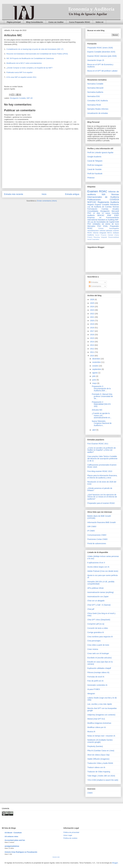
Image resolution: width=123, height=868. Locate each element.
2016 (92, 335)
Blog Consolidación (35, 22)
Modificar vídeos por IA (97, 727)
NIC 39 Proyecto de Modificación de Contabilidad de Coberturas (30, 58)
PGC (89, 213)
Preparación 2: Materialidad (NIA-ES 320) (101, 404)
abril (94, 430)
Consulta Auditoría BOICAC (103, 214)
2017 (92, 331)
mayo (95, 383)
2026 (92, 299)
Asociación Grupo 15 (96, 60)
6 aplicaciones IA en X (96, 563)
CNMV (90, 793)
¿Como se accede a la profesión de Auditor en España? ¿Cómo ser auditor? (102, 450)
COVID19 (114, 200)
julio (94, 376)
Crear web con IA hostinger (98, 653)
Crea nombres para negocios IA (100, 637)
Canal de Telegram (95, 161)
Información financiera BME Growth (102, 522)
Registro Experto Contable (98, 205)
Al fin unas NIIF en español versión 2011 (22, 77)
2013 (92, 345)
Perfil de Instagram (95, 165)
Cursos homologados (109, 228)
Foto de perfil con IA (95, 681)
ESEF (117, 215)
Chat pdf (91, 609)
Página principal (14, 22)
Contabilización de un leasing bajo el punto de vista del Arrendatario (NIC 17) (35, 49)
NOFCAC (92, 202)
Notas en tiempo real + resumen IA (101, 736)
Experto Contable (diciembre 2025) (101, 52)
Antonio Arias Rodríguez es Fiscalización (21, 852)
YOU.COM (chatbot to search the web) (103, 780)
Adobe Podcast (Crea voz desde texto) (103, 571)
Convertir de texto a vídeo (98, 628)
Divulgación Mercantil (110, 211)
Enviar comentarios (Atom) (47, 201)
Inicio (44, 194)
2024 (92, 307)
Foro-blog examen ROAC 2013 (100, 471)
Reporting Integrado (100, 237)
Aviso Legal (68, 835)
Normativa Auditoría (95, 92)
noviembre (97, 362)
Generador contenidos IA (97, 685)
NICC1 (110, 233)
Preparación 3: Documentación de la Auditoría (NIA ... (101, 389)
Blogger (115, 863)
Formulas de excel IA (96, 677)
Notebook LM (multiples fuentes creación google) (100, 741)
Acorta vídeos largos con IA (98, 567)
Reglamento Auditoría (108, 202)
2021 (92, 317)
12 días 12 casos (102, 213)
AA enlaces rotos (11, 836)
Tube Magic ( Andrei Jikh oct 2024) (101, 776)
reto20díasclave (93, 231)
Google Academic (94, 157)
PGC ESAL (103, 226)
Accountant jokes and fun (15, 840)
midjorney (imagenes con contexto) (101, 715)
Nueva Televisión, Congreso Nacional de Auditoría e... (102, 423)
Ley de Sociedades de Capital (102, 222)
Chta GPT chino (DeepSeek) (99, 620)
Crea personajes (94, 641)
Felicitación (114, 205)
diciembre (96, 359)
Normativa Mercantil (95, 88)
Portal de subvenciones (97, 543)
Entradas (94, 282)
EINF (109, 215)
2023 (92, 310)
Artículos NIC (97, 410)
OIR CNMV (92, 527)
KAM (117, 222)
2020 (92, 321)
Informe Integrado (100, 233)
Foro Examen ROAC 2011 (98, 444)
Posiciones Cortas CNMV (98, 539)
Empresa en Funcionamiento (103, 218)
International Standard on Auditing (101, 220)
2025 (92, 303)
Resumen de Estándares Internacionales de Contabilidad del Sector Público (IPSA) (37, 54)
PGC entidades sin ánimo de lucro (103, 224)
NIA (104, 194)
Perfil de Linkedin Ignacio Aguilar (100, 153)
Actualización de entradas (98, 113)
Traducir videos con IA (96, 767)
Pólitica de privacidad (71, 832)
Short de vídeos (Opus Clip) (98, 755)
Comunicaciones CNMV (97, 535)
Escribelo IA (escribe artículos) (99, 658)
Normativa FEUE (94, 105)
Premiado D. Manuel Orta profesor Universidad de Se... (102, 396)
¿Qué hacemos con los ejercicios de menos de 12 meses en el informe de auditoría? (102, 497)
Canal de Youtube (94, 169)
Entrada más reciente (14, 194)
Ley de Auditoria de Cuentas (100, 207)
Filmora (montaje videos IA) (98, 672)
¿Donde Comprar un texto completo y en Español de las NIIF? (30, 68)
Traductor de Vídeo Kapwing (99, 772)
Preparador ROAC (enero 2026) (100, 48)
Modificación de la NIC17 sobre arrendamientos (24, 63)
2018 (92, 328)
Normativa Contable (95, 84)
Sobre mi (99, 22)
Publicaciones (94, 200)
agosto (95, 373)
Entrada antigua (72, 194)
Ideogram (91, 694)
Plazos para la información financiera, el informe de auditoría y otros (102, 477)
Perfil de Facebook (95, 174)
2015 (92, 338)
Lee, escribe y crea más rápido (100, 704)
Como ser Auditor (56, 22)
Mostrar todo (56, 857)
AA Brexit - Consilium (13, 833)
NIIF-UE (30, 98)
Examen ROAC (97, 191)
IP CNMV (91, 531)
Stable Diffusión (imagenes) (98, 759)
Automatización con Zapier (98, 597)
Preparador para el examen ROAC (101, 503)
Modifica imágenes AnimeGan (99, 723)
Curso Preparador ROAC (80, 22)
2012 (92, 349)
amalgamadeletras (12, 846)
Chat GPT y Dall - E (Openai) (99, 605)
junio (94, 380)
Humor (97, 235)
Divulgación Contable (18, 98)
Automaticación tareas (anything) (101, 592)
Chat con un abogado (96, 601)
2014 (92, 342)
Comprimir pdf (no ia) (96, 624)
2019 (92, 324)
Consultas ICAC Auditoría (98, 101)
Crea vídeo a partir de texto (98, 645)
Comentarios (95, 286)
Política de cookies (70, 838)
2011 (92, 352)
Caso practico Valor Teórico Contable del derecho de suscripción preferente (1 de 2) (102, 459)
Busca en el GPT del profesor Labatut (102, 71)
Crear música (93, 649)
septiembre (97, 369)
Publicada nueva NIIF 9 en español (19, 72)
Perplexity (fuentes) (95, 746)
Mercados (91, 226)
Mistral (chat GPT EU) (96, 719)
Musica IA (91, 732)
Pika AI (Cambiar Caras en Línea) (101, 751)
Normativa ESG (94, 96)
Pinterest (91, 178)
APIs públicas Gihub (95, 588)
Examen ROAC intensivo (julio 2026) (102, 56)
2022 (92, 314)
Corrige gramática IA (96, 632)
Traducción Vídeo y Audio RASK (100, 763)
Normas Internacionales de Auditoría (103, 196)
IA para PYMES (94, 689)
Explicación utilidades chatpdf (99, 668)
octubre (96, 366)
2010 (92, 356)
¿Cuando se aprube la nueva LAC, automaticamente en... (102, 415)
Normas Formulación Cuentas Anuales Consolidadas (103, 209)
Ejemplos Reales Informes (98, 109)
